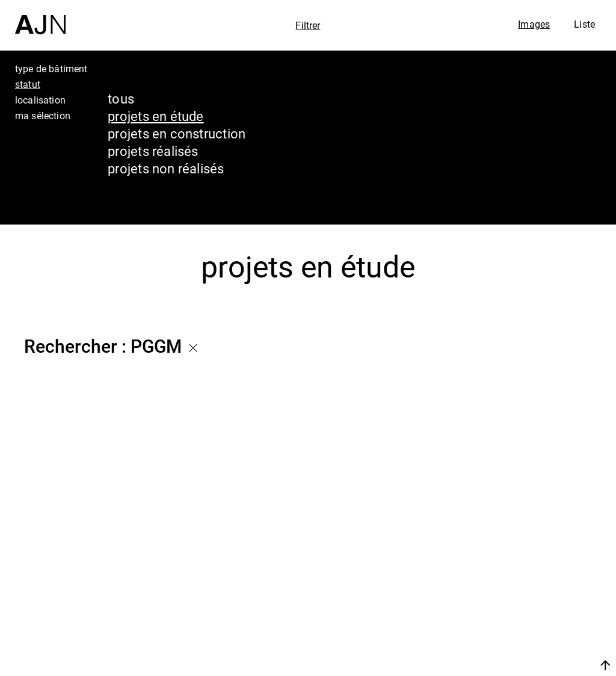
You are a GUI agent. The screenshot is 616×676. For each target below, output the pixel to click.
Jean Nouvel (513, 566)
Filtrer (308, 25)
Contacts (500, 635)
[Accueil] (40, 17)
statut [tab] (28, 84)
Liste (584, 24)
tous (121, 98)
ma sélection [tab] (43, 116)
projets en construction (177, 133)
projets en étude (156, 116)
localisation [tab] (40, 100)
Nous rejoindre (491, 665)
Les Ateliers (511, 589)
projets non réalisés (166, 168)
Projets (492, 612)
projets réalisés (153, 151)
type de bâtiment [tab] (51, 69)
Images (534, 24)
